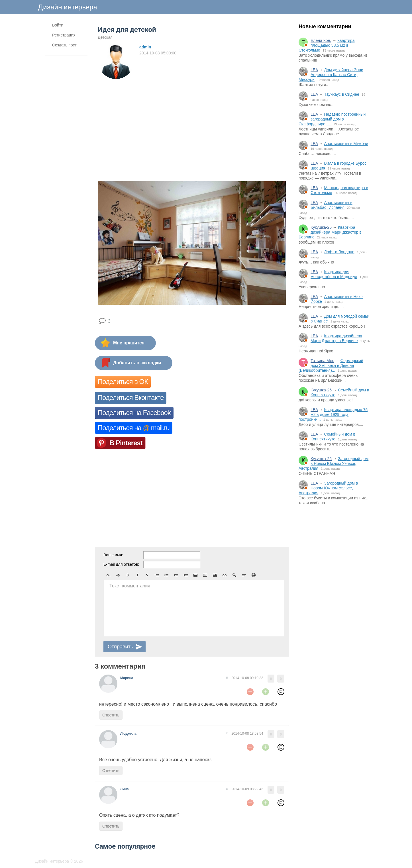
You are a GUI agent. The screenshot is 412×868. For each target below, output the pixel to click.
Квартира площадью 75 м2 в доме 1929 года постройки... (333, 414)
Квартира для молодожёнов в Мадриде (334, 274)
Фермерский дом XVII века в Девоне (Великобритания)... (331, 365)
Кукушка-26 (321, 227)
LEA (314, 70)
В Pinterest (126, 443)
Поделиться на (134, 428)
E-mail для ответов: (121, 564)
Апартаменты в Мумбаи (346, 144)
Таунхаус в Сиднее (341, 94)
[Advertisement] (334, 604)
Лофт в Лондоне (339, 252)
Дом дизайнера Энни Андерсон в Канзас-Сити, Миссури (331, 75)
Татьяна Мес (322, 361)
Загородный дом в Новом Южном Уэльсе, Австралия (334, 463)
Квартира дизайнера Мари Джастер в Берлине (330, 232)
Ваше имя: (113, 555)
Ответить (111, 715)
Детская (105, 37)
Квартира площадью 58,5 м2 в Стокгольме (327, 45)
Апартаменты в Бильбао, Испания (332, 205)
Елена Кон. (321, 40)
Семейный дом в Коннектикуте (333, 437)
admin (145, 47)
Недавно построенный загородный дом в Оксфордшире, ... (332, 119)
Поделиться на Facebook (134, 413)
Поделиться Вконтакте (131, 398)
